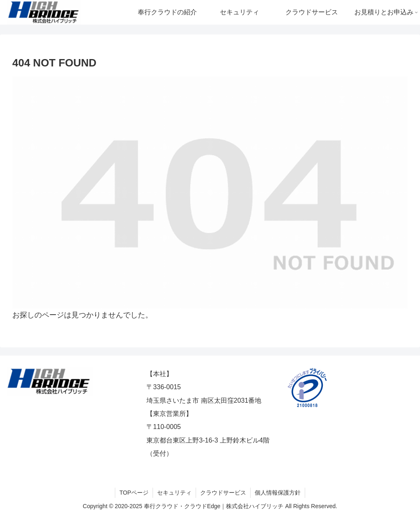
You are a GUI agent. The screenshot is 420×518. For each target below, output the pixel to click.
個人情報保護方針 (278, 493)
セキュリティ (174, 493)
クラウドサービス (223, 493)
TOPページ (134, 493)
